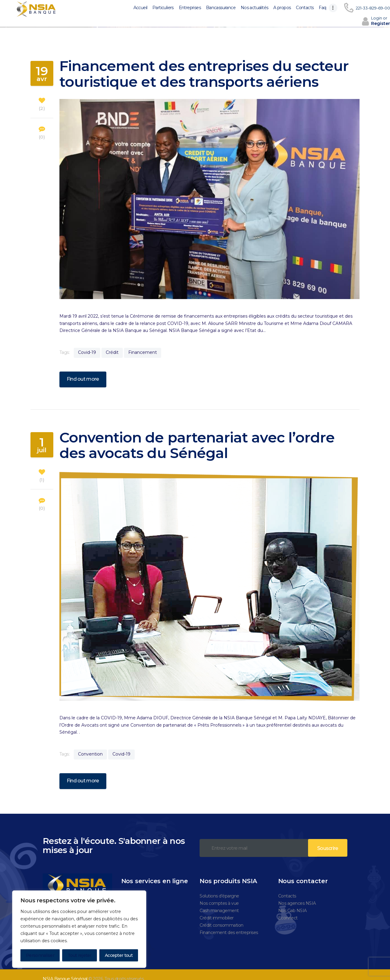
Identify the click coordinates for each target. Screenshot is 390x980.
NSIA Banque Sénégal (65, 970)
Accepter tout (119, 955)
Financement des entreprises (229, 924)
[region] (79, 929)
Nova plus (131, 887)
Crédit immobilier (217, 909)
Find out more (83, 370)
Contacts (287, 887)
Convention (90, 745)
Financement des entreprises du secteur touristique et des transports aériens (204, 65)
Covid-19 (87, 344)
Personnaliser (40, 955)
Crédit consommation (222, 917)
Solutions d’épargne (219, 887)
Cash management (219, 902)
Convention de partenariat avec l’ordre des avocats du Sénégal (197, 437)
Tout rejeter (80, 955)
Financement (143, 344)
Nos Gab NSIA (292, 902)
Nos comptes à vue (219, 895)
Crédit (112, 344)
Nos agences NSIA (297, 895)
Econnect (288, 909)
